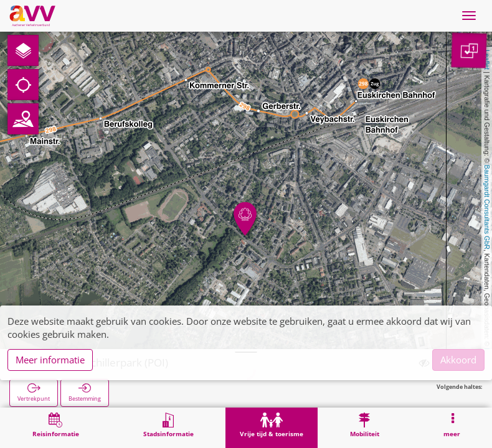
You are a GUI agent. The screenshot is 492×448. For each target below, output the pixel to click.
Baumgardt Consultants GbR (487, 207)
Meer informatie (50, 360)
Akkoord (458, 360)
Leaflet (487, 60)
